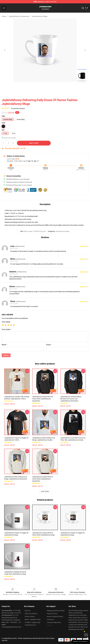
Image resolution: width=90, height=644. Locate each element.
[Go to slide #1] (40, 86)
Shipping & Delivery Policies (56, 611)
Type (3, 116)
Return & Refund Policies (55, 617)
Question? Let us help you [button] (80, 641)
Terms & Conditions (31, 614)
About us (28, 611)
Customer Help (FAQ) (54, 622)
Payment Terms (52, 614)
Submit (6, 355)
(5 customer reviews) (18, 108)
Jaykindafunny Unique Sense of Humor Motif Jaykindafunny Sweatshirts (43, 399)
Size (3, 130)
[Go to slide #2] (50, 86)
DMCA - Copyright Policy (33, 619)
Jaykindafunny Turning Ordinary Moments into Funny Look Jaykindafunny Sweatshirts (71, 399)
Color (3, 123)
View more (45, 492)
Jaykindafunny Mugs (39, 16)
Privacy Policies (30, 617)
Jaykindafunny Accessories (19, 16)
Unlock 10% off (86, 635)
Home (4, 16)
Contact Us (51, 619)
